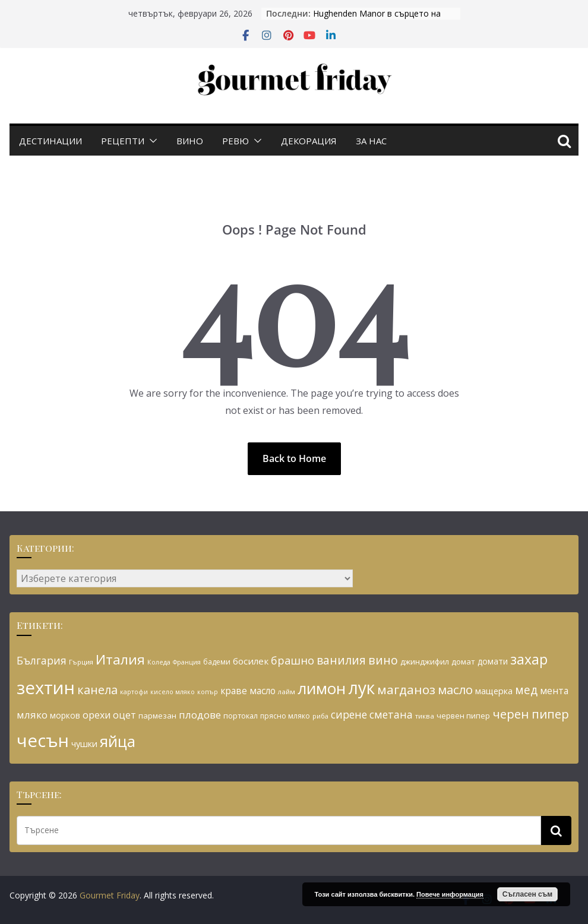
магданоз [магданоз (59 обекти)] (406, 689)
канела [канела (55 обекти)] (97, 690)
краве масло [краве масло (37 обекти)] (248, 691)
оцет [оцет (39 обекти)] (124, 715)
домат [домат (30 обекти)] (463, 662)
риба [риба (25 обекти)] (320, 716)
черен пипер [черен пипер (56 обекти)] (531, 714)
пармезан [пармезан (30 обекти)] (157, 716)
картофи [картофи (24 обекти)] (134, 692)
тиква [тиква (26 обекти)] (425, 716)
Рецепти (123, 141)
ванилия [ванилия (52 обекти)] (341, 660)
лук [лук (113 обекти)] (361, 688)
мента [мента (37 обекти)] (554, 691)
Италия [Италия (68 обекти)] (120, 659)
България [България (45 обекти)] (42, 660)
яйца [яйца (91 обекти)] (118, 741)
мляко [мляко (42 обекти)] (32, 715)
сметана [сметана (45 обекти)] (391, 714)
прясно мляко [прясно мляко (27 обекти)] (285, 716)
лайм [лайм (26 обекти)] (287, 692)
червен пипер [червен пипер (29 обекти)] (463, 716)
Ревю (235, 141)
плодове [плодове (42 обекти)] (200, 715)
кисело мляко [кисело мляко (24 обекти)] (173, 692)
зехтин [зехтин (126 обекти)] (46, 688)
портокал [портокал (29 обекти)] (241, 716)
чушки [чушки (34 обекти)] (84, 744)
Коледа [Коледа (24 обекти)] (159, 662)
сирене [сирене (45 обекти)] (349, 714)
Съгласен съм (527, 894)
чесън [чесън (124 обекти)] (43, 741)
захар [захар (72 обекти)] (529, 659)
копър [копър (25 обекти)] (208, 692)
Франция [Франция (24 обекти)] (187, 662)
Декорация (309, 141)
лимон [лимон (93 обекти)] (322, 688)
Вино (190, 141)
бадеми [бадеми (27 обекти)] (217, 662)
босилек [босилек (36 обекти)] (251, 661)
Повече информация (450, 894)
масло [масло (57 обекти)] (455, 689)
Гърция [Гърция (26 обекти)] (81, 662)
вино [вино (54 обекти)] (383, 660)
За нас (371, 141)
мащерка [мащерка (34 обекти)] (494, 691)
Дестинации (50, 141)
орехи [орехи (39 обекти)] (97, 715)
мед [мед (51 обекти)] (526, 690)
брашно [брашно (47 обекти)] (293, 660)
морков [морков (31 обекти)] (65, 715)
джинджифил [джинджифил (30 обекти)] (425, 662)
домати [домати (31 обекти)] (493, 661)
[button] (151, 141)
